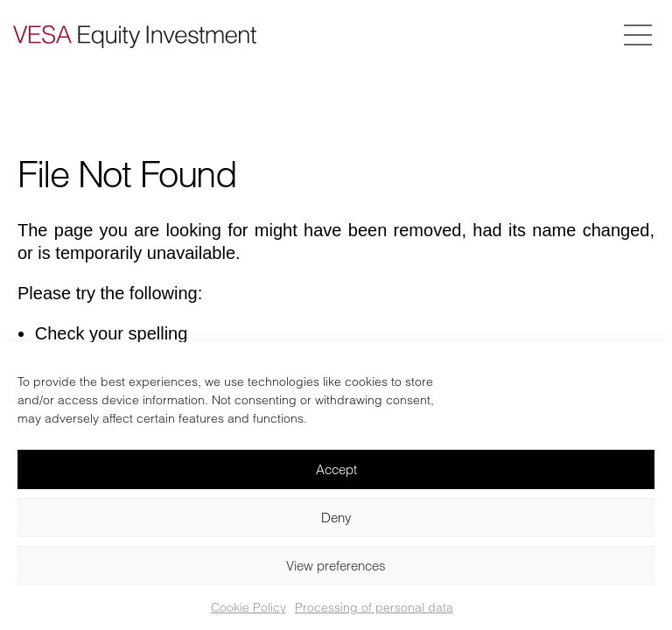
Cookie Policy (248, 607)
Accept (336, 469)
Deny (336, 518)
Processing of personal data (374, 607)
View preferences (336, 566)
